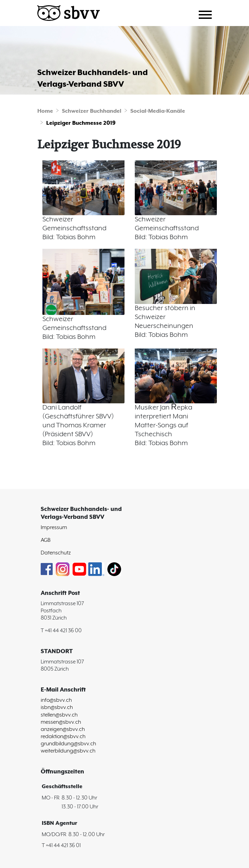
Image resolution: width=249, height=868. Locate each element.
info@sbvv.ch (56, 700)
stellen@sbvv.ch (59, 715)
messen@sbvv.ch (61, 722)
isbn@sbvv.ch (57, 707)
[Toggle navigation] (208, 14)
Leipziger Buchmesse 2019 (81, 123)
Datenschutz (56, 553)
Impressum (54, 528)
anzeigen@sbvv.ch (63, 729)
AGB (46, 540)
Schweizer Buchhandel (92, 111)
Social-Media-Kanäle (158, 111)
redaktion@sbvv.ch (63, 737)
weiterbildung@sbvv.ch (68, 751)
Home (45, 111)
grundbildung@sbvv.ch (68, 744)
